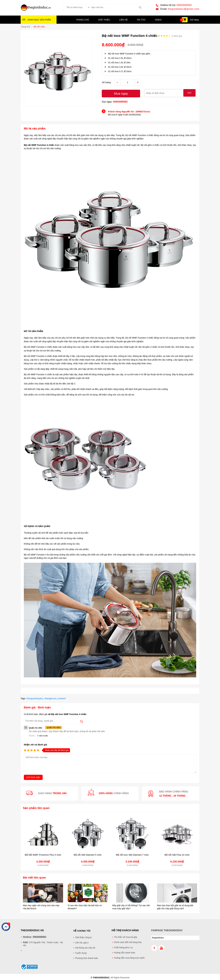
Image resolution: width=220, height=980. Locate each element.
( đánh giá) (177, 36)
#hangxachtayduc (35, 698)
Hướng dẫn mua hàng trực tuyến (129, 958)
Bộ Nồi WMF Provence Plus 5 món (43, 854)
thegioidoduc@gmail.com (184, 9)
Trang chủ (83, 20)
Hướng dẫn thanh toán (125, 952)
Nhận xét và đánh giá (35, 744)
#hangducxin (50, 698)
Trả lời (32, 736)
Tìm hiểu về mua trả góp (126, 937)
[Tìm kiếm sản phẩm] (117, 7)
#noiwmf (62, 698)
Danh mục (39, 20)
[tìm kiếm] (140, 7)
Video (158, 20)
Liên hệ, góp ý (82, 942)
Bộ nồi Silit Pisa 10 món (177, 854)
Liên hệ (123, 20)
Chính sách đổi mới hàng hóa (128, 942)
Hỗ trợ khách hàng (125, 930)
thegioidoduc (158, 937)
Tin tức (141, 20)
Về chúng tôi (82, 930)
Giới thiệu (104, 20)
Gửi (190, 93)
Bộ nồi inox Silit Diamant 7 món (132, 854)
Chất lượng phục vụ (123, 947)
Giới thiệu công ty (83, 937)
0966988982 (184, 5)
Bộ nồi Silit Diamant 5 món (88, 854)
